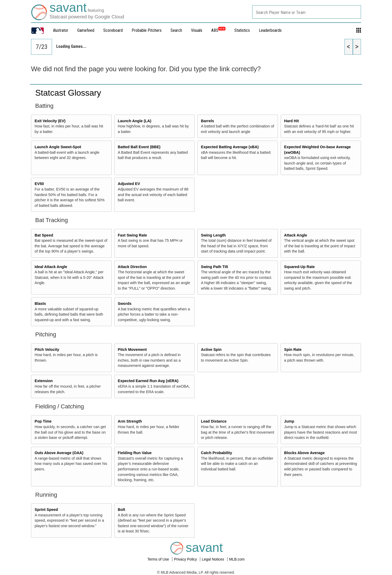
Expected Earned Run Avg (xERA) (148, 381)
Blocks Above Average (304, 453)
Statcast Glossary (68, 93)
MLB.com (237, 559)
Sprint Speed (46, 510)
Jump (289, 421)
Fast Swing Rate (132, 235)
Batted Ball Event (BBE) (139, 147)
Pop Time (43, 421)
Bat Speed (44, 235)
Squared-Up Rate (299, 267)
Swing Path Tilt (215, 267)
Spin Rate (293, 350)
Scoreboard (113, 30)
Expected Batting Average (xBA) (230, 147)
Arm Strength (130, 421)
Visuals (197, 30)
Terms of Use (159, 559)
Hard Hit (291, 121)
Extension (44, 381)
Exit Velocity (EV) (50, 121)
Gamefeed (86, 30)
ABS (218, 30)
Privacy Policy (186, 559)
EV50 (39, 184)
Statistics (242, 30)
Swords (125, 304)
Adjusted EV (129, 184)
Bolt (121, 510)
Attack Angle (295, 235)
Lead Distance (214, 421)
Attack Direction (132, 267)
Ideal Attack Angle (51, 267)
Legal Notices (213, 559)
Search (176, 30)
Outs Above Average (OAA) (59, 453)
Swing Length (213, 235)
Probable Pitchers (147, 30)
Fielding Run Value (135, 453)
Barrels (208, 121)
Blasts (40, 304)
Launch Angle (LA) (134, 121)
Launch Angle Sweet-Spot (58, 147)
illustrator (61, 30)
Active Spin (211, 350)
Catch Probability (216, 453)
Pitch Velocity (47, 350)
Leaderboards (270, 30)
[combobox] (307, 12)
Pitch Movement (132, 350)
